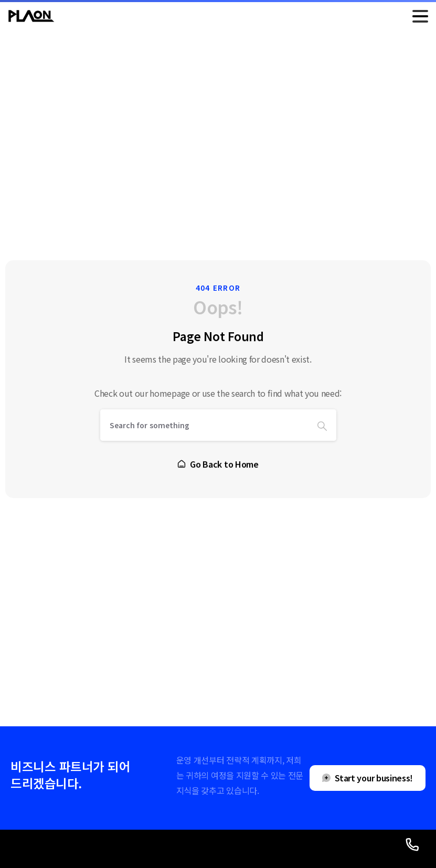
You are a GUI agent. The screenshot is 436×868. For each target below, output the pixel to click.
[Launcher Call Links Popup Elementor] (412, 844)
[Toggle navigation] (420, 16)
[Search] (204, 426)
